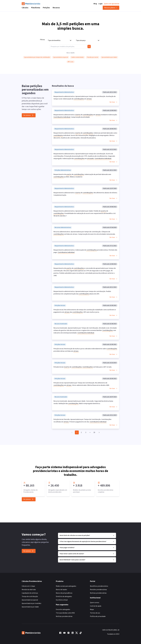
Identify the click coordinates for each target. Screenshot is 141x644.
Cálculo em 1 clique (28, 586)
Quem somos (95, 603)
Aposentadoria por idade (30, 607)
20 (94, 432)
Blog (95, 4)
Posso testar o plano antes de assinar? (87, 554)
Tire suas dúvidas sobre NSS (65, 613)
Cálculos (25, 8)
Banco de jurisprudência (64, 593)
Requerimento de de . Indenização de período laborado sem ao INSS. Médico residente (82, 176)
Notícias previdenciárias (64, 616)
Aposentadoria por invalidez (31, 603)
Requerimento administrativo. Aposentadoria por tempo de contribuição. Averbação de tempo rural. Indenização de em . (85, 98)
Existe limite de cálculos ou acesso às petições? (87, 535)
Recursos (56, 8)
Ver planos (29, 115)
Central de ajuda (96, 606)
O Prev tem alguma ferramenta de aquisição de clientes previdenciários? (87, 542)
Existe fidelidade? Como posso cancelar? (87, 560)
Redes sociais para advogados (66, 586)
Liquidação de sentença (30, 593)
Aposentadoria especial (30, 600)
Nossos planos (111, 8)
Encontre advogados (63, 609)
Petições (46, 8)
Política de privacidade (98, 616)
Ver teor (114, 102)
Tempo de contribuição (30, 596)
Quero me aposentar (112, 4)
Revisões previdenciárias (98, 590)
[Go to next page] (99, 432)
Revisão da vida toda (29, 590)
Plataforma (36, 8)
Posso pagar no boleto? (87, 548)
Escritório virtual (62, 600)
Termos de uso (95, 613)
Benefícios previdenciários (99, 586)
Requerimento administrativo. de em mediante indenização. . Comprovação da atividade (85, 116)
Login (100, 4)
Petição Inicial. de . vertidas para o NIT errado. (83, 367)
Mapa (92, 609)
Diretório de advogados (64, 596)
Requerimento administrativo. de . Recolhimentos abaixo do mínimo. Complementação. (85, 194)
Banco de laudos (61, 590)
